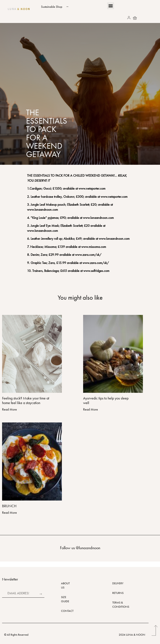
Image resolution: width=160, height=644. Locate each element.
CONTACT (63, 611)
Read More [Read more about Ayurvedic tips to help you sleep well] (91, 409)
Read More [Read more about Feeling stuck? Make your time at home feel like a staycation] (9, 409)
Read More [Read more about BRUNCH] (9, 513)
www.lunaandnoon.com (98, 218)
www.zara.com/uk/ (88, 255)
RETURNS (116, 593)
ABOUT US (63, 585)
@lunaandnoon (88, 548)
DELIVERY (116, 583)
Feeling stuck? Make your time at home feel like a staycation (26, 400)
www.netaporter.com (92, 188)
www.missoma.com (94, 247)
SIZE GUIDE (63, 599)
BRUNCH (9, 506)
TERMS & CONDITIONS (116, 605)
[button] (111, 6)
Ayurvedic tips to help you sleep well (106, 400)
